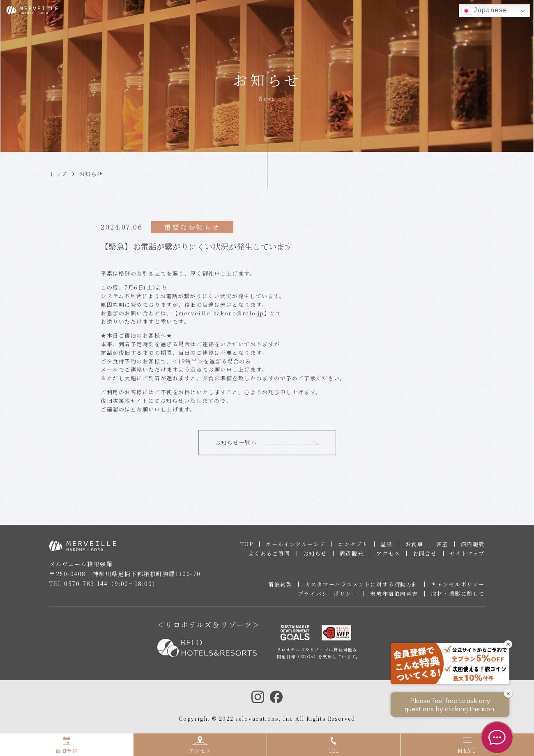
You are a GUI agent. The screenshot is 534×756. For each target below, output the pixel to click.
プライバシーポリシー (328, 598)
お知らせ (91, 174)
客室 (442, 548)
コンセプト (353, 548)
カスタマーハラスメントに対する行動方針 (361, 588)
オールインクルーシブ (296, 548)
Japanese (484, 11)
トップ (58, 174)
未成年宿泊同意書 (394, 598)
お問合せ (425, 557)
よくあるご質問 (269, 557)
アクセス (388, 557)
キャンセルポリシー (458, 588)
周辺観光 (352, 557)
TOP (247, 548)
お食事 (414, 548)
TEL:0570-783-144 (79, 588)
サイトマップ (467, 557)
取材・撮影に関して (458, 598)
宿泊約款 (280, 588)
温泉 (387, 548)
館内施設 (473, 548)
